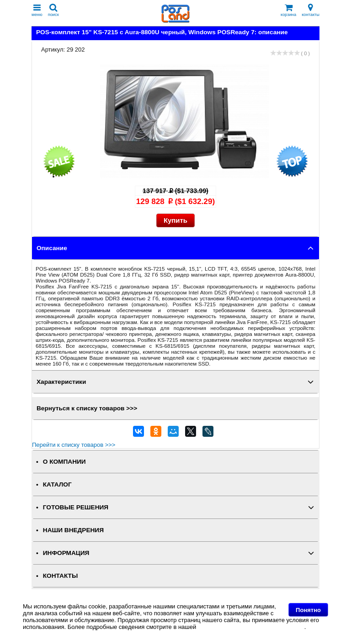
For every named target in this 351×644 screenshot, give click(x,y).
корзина (288, 10)
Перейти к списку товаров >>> (74, 445)
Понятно (308, 610)
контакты (311, 10)
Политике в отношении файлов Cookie (251, 627)
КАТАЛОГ (57, 484)
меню (37, 10)
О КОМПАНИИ (64, 462)
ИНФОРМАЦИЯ (66, 553)
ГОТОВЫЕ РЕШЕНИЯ (76, 507)
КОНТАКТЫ (60, 576)
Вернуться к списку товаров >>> (87, 408)
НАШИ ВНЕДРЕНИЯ (73, 530)
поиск (53, 10)
